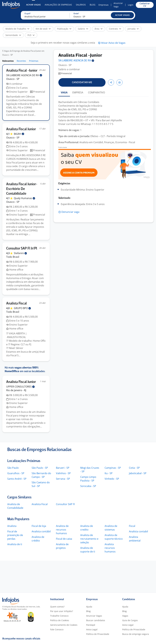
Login (131, 5)
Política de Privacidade (98, 634)
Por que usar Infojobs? (62, 611)
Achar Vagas (33, 5)
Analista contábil (41, 531)
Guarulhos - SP (16, 473)
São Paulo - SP (40, 468)
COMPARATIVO (96, 92)
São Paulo (13, 468)
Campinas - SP (113, 468)
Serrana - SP (63, 479)
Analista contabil (138, 531)
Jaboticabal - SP (138, 473)
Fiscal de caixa (64, 539)
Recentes (21, 61)
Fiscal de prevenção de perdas (15, 535)
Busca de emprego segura (136, 634)
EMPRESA (78, 92)
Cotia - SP (134, 468)
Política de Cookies (60, 620)
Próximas (34, 61)
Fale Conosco (57, 629)
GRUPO (22, 308)
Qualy (24, 198)
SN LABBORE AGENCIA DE (24, 75)
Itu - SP (109, 473)
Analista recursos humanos (110, 548)
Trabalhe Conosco (59, 616)
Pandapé (91, 625)
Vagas (125, 616)
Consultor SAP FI (65, 504)
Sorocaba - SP (88, 486)
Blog (93, 5)
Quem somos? (57, 607)
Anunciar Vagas (94, 616)
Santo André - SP (17, 479)
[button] (122, 15)
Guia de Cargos (130, 620)
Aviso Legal (92, 629)
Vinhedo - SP (112, 479)
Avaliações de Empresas (58, 5)
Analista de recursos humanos (62, 530)
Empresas (104, 5)
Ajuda (89, 607)
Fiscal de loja (39, 526)
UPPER (20, 387)
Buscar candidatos (96, 620)
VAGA (64, 92)
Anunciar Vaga (118, 5)
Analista (12, 526)
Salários (81, 5)
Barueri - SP (63, 468)
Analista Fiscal (40, 504)
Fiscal (132, 526)
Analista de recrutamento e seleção (89, 539)
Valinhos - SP (63, 473)
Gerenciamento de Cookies (64, 625)
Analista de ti (15, 544)
